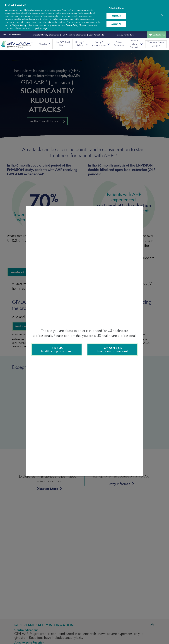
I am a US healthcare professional (57, 350)
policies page (41, 28)
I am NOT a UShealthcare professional (112, 350)
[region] (84, 16)
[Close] (162, 15)
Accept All (116, 24)
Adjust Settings (116, 8)
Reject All (116, 16)
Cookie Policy (72, 25)
